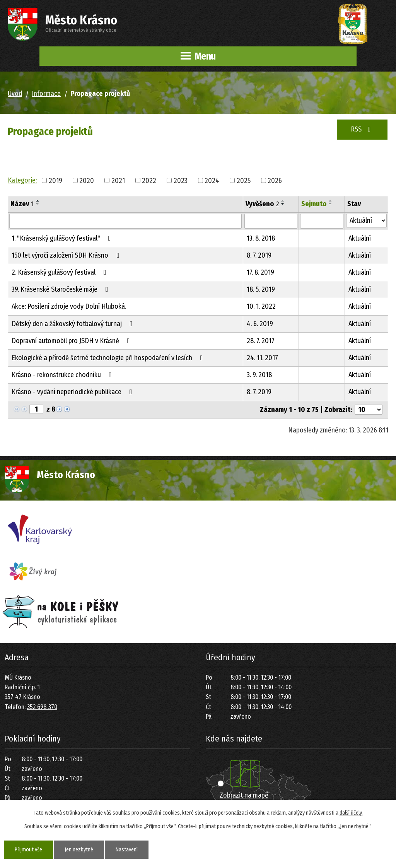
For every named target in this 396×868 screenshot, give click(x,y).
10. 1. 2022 (261, 306)
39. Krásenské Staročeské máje (61, 289)
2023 (181, 180)
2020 (87, 180)
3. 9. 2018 (259, 375)
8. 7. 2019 (259, 255)
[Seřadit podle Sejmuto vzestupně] (331, 201)
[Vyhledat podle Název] (125, 221)
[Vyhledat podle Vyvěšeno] (271, 221)
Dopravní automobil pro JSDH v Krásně (72, 341)
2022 (149, 180)
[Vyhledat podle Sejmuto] (322, 221)
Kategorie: (22, 180)
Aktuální (360, 238)
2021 (118, 180)
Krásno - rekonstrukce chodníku (63, 375)
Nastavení (127, 850)
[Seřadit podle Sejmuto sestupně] (331, 204)
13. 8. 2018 (261, 238)
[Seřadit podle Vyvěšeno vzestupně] (283, 201)
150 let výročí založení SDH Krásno (67, 255)
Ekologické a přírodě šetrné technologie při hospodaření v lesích (109, 358)
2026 (275, 180)
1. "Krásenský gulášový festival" (63, 238)
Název (22, 204)
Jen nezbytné (79, 850)
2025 (244, 180)
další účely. (351, 813)
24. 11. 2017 (262, 358)
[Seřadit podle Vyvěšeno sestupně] (283, 204)
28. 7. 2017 (261, 341)
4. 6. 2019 (260, 324)
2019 (55, 180)
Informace (46, 94)
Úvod (15, 94)
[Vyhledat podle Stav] (366, 221)
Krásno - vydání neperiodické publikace (73, 392)
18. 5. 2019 (261, 289)
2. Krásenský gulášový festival (61, 272)
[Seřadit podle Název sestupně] (38, 204)
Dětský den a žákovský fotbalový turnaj (74, 324)
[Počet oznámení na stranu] (369, 410)
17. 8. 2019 (260, 272)
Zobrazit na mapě (244, 795)
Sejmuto (314, 204)
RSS (362, 129)
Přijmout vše (28, 850)
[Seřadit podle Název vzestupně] (38, 201)
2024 (212, 180)
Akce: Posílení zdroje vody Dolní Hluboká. (69, 306)
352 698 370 (42, 707)
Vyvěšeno (262, 204)
